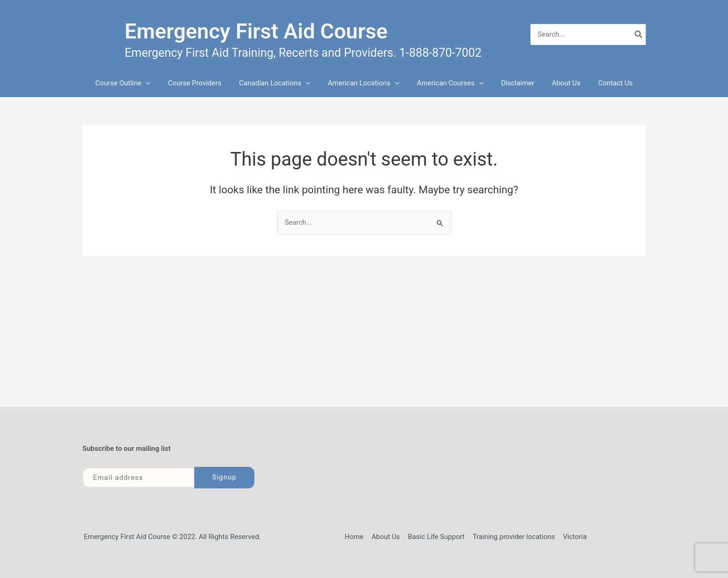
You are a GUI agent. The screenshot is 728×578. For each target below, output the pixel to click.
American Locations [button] (365, 83)
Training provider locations (513, 537)
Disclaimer (512, 83)
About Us (557, 83)
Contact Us (603, 83)
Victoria (574, 537)
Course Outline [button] (135, 83)
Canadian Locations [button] (280, 83)
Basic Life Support (436, 537)
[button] (158, 83)
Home (355, 537)
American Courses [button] (448, 83)
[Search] (639, 34)
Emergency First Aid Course (256, 31)
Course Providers (203, 83)
